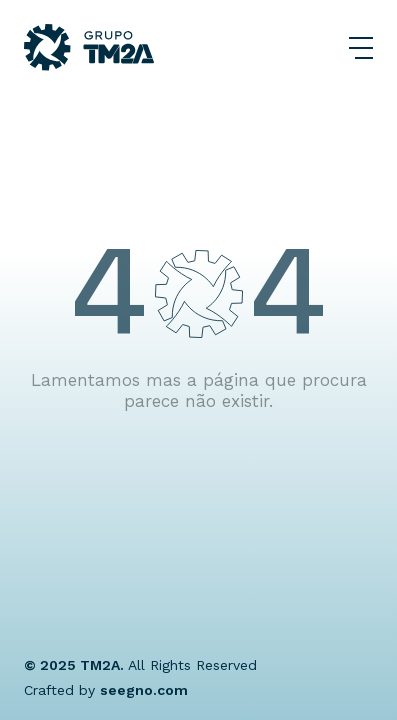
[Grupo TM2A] (89, 47)
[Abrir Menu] (361, 48)
